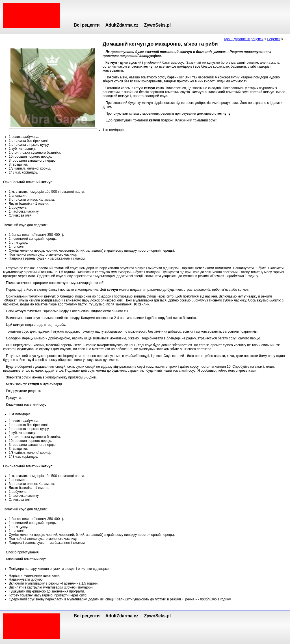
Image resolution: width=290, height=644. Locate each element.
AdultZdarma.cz (122, 25)
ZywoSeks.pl (157, 25)
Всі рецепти (87, 25)
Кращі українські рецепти (244, 39)
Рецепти (274, 39)
